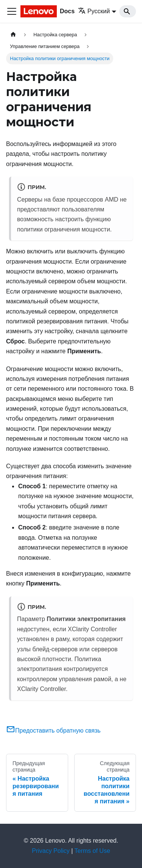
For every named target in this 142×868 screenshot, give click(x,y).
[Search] (128, 11)
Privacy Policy (51, 851)
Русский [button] (94, 11)
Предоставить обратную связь (53, 731)
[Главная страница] (13, 35)
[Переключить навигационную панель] (12, 11)
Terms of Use (92, 851)
